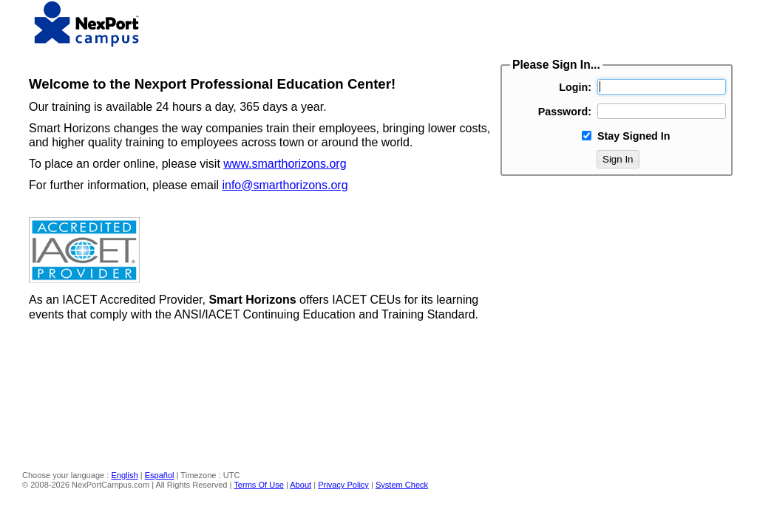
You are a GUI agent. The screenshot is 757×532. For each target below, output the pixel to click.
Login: (575, 87)
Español (160, 475)
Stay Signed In (634, 136)
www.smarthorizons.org (285, 164)
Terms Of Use (259, 485)
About (301, 485)
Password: (565, 112)
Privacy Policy (343, 485)
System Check (402, 485)
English (124, 475)
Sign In (618, 159)
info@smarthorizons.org (285, 185)
